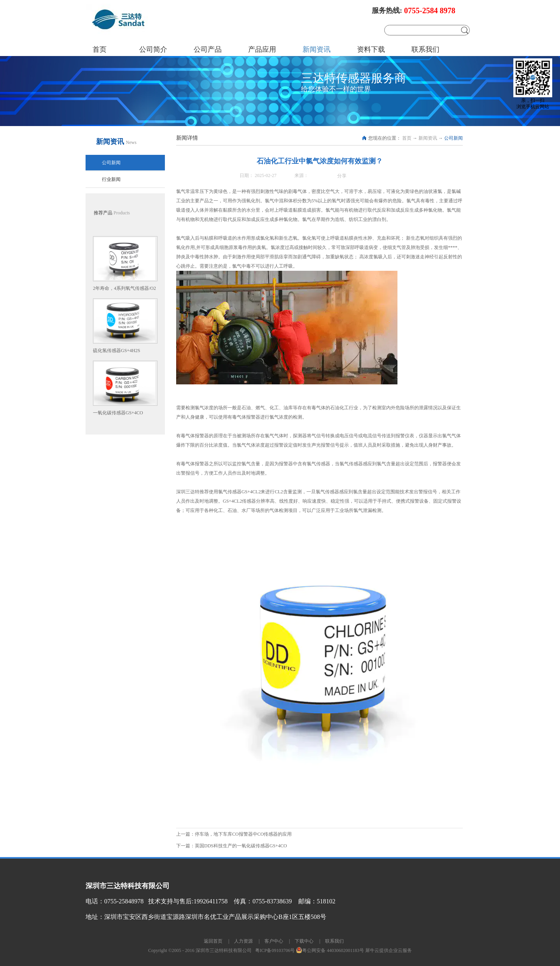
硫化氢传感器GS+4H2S (116, 351)
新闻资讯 (428, 138)
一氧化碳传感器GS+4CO (118, 413)
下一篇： (232, 846)
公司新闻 (453, 138)
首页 (100, 49)
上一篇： (234, 834)
